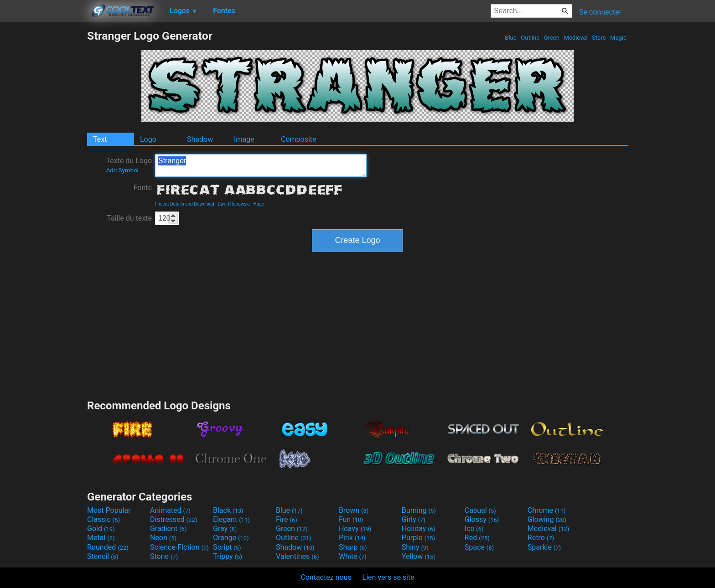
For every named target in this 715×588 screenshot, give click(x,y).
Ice (474, 529)
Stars (599, 38)
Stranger (261, 165)
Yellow (419, 556)
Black (228, 510)
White (353, 556)
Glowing (547, 519)
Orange (231, 538)
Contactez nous (326, 577)
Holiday (419, 529)
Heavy (355, 529)
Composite (299, 139)
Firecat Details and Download (185, 204)
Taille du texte (129, 218)
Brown (354, 510)
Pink (352, 538)
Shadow (200, 139)
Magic (618, 38)
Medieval (575, 38)
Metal (101, 538)
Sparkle (544, 547)
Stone (164, 556)
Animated (170, 510)
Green (552, 38)
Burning (419, 510)
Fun (351, 519)
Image (244, 139)
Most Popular (109, 510)
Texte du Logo (129, 165)
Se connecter (600, 12)
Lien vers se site (389, 577)
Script (227, 547)
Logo (148, 139)
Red (477, 538)
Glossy (482, 519)
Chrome (547, 510)
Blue (511, 38)
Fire (287, 519)
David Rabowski (233, 204)
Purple (418, 538)
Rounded (108, 547)
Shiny (415, 547)
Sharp (353, 547)
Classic (104, 519)
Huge (259, 204)
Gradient (168, 529)
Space (479, 547)
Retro (541, 538)
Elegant (231, 519)
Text (100, 139)
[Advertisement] (43, 166)
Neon (163, 538)
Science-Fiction (179, 547)
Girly (414, 519)
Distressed (174, 519)
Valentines (298, 556)
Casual (480, 510)
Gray (225, 529)
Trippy (228, 556)
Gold (101, 529)
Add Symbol (122, 170)
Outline (530, 38)
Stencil (103, 556)
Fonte (143, 188)
